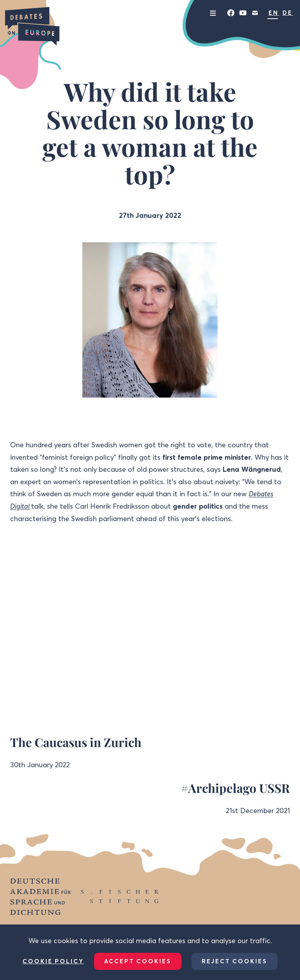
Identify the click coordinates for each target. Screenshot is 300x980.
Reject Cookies (235, 961)
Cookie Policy (53, 961)
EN (274, 13)
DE (288, 13)
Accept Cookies (138, 961)
